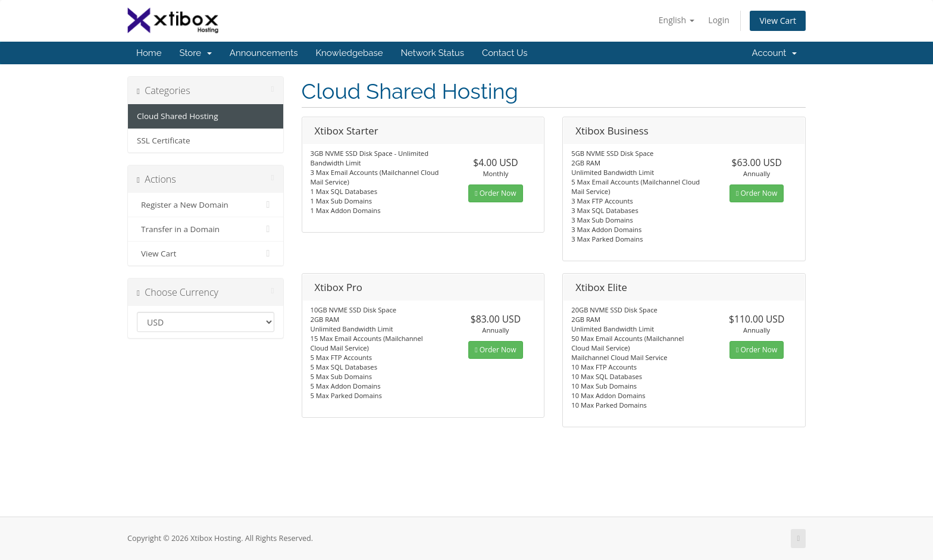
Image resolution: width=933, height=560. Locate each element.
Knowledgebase (349, 53)
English (677, 20)
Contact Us (505, 53)
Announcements (264, 53)
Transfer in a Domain (206, 229)
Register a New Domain (206, 205)
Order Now (495, 193)
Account (774, 53)
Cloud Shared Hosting (177, 116)
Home (149, 53)
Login (718, 20)
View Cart (778, 21)
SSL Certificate (164, 140)
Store (195, 53)
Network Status (432, 53)
